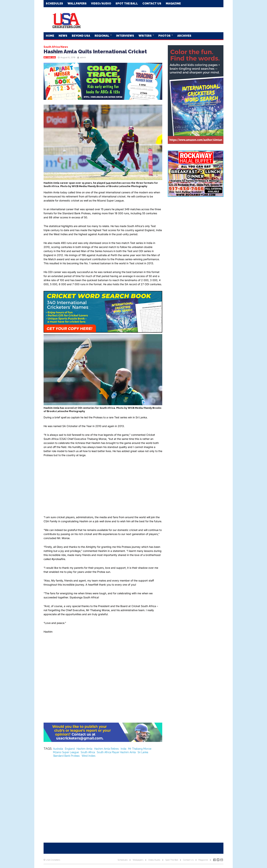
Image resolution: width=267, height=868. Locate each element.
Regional (102, 36)
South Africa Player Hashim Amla (116, 752)
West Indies (89, 756)
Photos (165, 36)
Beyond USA (81, 36)
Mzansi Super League (66, 752)
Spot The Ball (127, 4)
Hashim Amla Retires (107, 749)
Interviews (125, 36)
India (123, 749)
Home (50, 36)
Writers (145, 36)
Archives (184, 36)
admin (83, 57)
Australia (58, 749)
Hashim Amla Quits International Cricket (95, 52)
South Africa (88, 752)
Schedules (54, 4)
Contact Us (152, 4)
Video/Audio (101, 4)
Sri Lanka (143, 752)
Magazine (173, 4)
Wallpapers (77, 4)
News (63, 36)
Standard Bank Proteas (66, 756)
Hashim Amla (84, 749)
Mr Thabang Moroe (140, 749)
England (70, 749)
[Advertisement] (156, 19)
